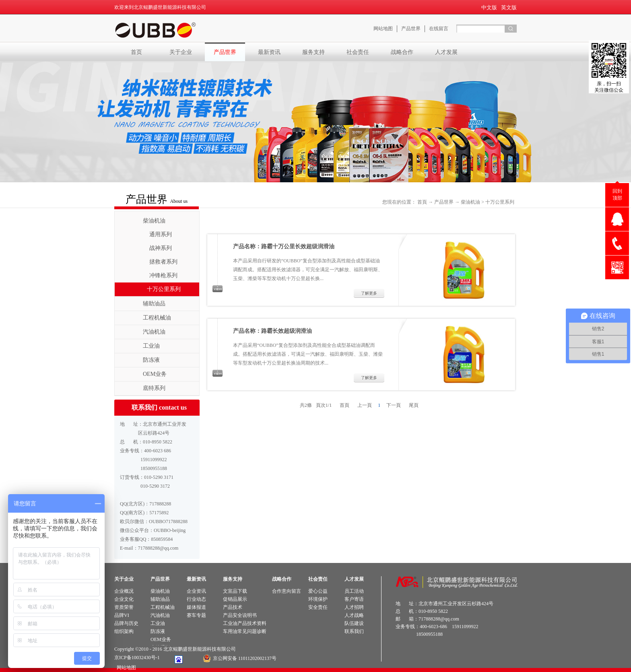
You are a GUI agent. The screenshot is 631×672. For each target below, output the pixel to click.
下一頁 (394, 405)
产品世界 (444, 202)
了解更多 (369, 293)
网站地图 (125, 668)
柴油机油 (470, 202)
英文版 (509, 7)
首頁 (422, 202)
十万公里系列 (500, 202)
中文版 (489, 7)
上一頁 (365, 405)
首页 (136, 52)
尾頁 (414, 405)
